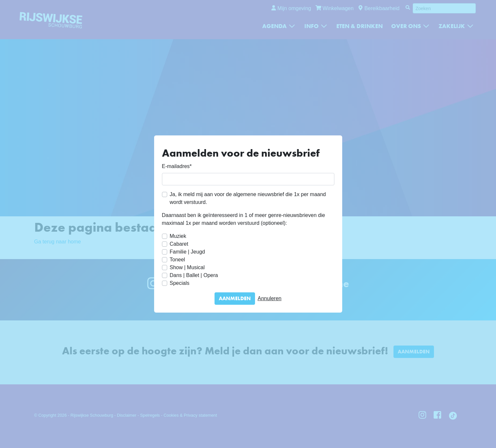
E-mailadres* (177, 166)
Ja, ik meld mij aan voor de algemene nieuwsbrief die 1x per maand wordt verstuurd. (248, 198)
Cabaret (179, 244)
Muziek (178, 236)
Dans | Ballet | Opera (194, 275)
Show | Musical (187, 267)
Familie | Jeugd (187, 252)
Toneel (177, 260)
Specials (180, 283)
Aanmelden (235, 298)
